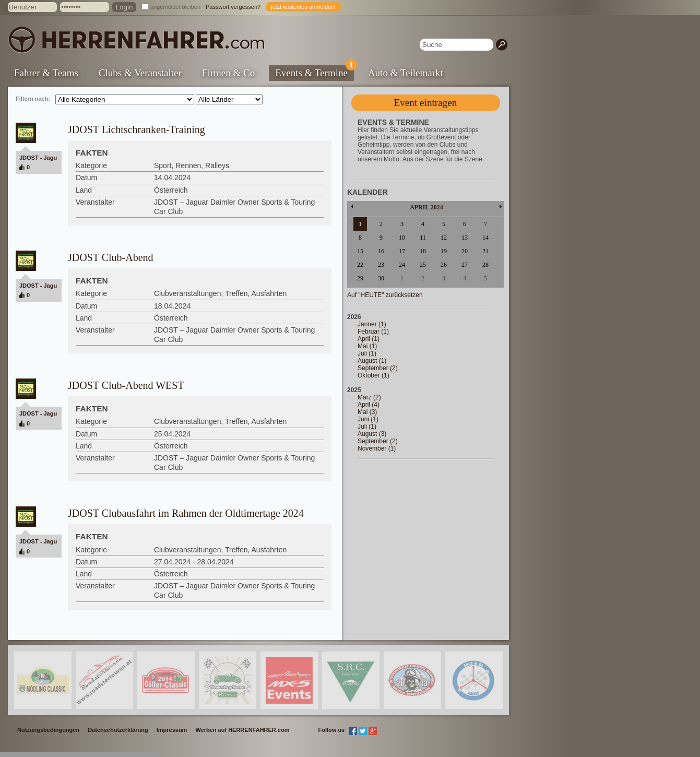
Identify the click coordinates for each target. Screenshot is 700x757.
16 (381, 251)
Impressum (172, 730)
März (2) (369, 397)
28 (485, 265)
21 (485, 251)
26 (444, 265)
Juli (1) (367, 353)
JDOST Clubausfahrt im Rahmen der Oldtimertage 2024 (186, 513)
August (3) (372, 434)
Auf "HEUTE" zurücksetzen (385, 295)
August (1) (372, 361)
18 (423, 251)
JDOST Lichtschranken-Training (137, 129)
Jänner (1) (372, 324)
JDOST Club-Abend (111, 257)
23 (381, 265)
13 (465, 238)
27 (465, 265)
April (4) (369, 405)
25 (423, 265)
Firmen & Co (228, 73)
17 (402, 251)
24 (402, 265)
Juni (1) (368, 419)
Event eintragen (426, 103)
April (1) (369, 339)
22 (360, 265)
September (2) (378, 368)
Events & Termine (315, 72)
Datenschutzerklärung (118, 730)
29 (360, 278)
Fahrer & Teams (46, 73)
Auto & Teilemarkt (406, 73)
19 (444, 251)
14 (485, 238)
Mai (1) (367, 346)
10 (402, 238)
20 (465, 251)
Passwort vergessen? (233, 7)
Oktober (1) (373, 375)
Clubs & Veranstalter (140, 73)
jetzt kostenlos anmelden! (303, 7)
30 (381, 278)
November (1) (377, 448)
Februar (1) (373, 332)
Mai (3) (367, 412)
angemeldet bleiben (175, 7)
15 (360, 251)
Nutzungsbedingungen (48, 730)
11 (423, 238)
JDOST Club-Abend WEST (126, 385)
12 (444, 238)
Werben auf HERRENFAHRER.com (242, 730)
